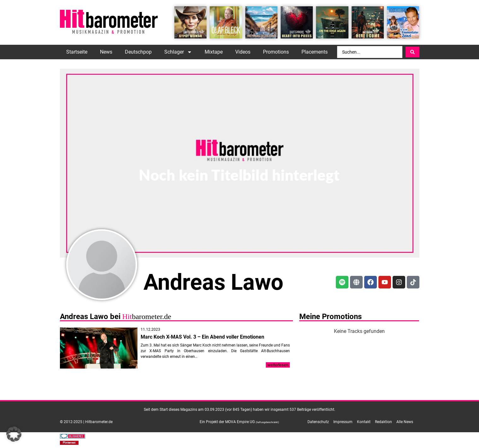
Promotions (276, 52)
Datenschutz (318, 422)
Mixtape (214, 52)
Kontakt (364, 422)
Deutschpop (138, 52)
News (106, 52)
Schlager (178, 52)
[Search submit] (412, 52)
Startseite (77, 52)
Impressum (343, 422)
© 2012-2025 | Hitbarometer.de (86, 422)
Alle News (405, 422)
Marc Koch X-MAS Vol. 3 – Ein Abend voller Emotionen (202, 337)
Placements (315, 52)
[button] (69, 443)
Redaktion (383, 422)
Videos (243, 52)
